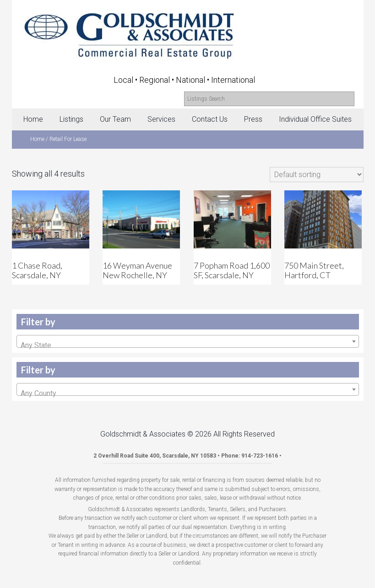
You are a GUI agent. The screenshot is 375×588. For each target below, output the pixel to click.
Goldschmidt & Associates (190, 33)
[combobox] (188, 341)
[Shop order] (317, 175)
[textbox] (188, 345)
